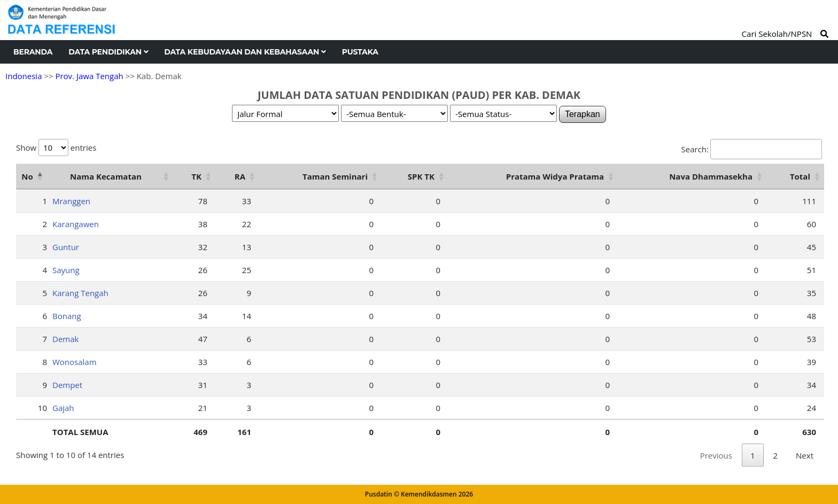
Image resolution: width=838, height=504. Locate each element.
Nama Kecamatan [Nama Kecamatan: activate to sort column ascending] (106, 176)
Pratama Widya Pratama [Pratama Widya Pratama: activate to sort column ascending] (555, 176)
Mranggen (71, 201)
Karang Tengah (80, 293)
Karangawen (76, 224)
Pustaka (360, 52)
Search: (752, 149)
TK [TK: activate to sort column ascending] (196, 176)
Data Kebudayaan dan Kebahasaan (245, 52)
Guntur (66, 247)
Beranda (33, 52)
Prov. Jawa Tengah (89, 76)
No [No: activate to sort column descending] (27, 176)
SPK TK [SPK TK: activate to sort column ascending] (421, 176)
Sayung (66, 270)
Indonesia (24, 76)
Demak (65, 339)
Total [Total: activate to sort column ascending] (800, 176)
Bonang (67, 316)
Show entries (56, 148)
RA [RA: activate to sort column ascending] (240, 176)
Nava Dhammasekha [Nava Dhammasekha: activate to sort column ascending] (711, 176)
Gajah (63, 408)
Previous (716, 455)
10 (42, 408)
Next (805, 455)
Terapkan (583, 114)
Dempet (67, 385)
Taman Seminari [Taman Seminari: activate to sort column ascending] (335, 176)
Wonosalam (75, 362)
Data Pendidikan (108, 52)
